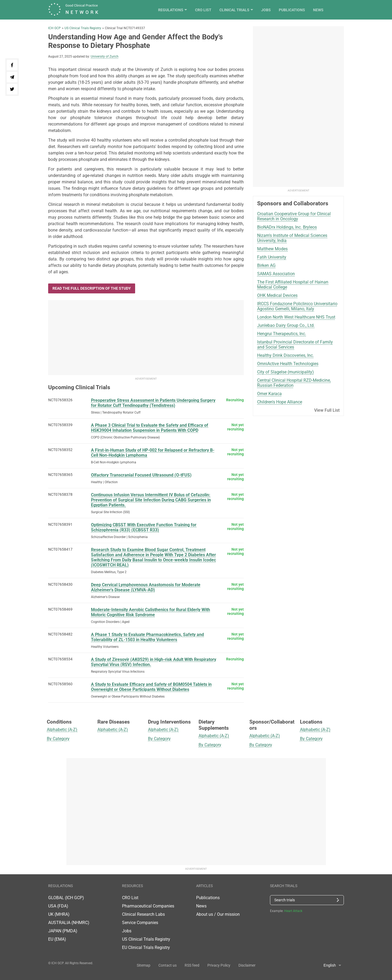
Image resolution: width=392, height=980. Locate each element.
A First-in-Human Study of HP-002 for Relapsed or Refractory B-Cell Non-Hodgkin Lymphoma (153, 453)
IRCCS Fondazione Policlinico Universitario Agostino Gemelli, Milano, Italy (297, 306)
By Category (58, 739)
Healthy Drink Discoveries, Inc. (286, 355)
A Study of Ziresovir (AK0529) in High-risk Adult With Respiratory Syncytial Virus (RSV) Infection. (154, 662)
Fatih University (272, 257)
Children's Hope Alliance (280, 402)
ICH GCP (54, 28)
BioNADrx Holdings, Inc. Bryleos (287, 227)
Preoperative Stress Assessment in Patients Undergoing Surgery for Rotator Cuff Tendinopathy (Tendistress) (153, 403)
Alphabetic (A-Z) (62, 730)
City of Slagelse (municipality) (286, 372)
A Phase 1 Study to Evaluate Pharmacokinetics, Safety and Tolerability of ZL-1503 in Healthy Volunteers (147, 637)
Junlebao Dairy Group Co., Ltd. (286, 325)
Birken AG (266, 265)
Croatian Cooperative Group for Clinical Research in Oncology (294, 216)
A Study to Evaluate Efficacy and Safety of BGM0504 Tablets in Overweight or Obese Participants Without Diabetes (151, 687)
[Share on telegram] (12, 77)
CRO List (224, 10)
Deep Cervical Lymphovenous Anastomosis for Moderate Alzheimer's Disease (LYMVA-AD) (146, 587)
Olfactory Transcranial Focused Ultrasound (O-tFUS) (141, 475)
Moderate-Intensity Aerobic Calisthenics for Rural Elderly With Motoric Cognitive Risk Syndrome (151, 612)
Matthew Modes (272, 249)
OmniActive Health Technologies (288, 364)
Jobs (286, 10)
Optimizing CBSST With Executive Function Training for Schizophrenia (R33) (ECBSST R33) (144, 527)
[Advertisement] (146, 338)
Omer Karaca (269, 394)
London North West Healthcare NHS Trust (296, 317)
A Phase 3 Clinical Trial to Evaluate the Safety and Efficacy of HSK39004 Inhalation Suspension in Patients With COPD (150, 428)
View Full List (327, 410)
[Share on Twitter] (12, 89)
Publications (312, 10)
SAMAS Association (276, 274)
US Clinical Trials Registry (83, 28)
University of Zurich (105, 56)
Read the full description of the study (92, 288)
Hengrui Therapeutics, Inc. (282, 334)
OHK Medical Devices (277, 295)
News (339, 10)
